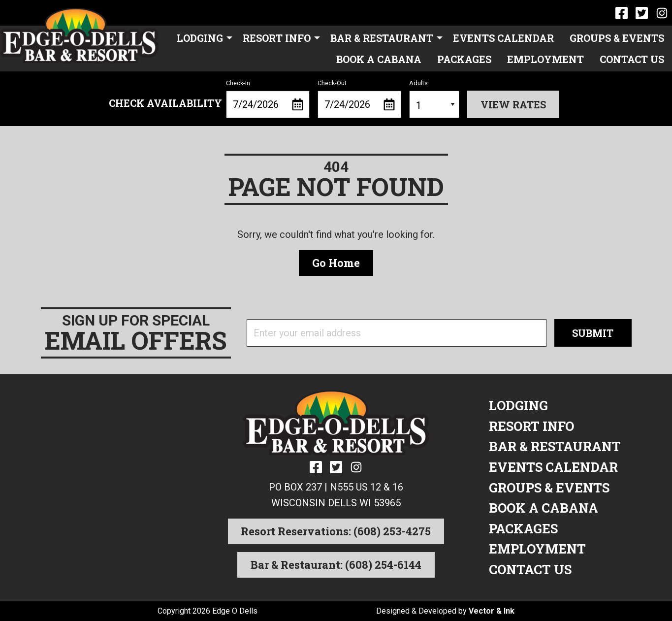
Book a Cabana (379, 59)
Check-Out (359, 99)
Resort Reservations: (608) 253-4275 (336, 531)
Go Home (336, 263)
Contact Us (632, 59)
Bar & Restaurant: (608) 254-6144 (336, 565)
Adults (434, 99)
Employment (545, 59)
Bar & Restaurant (382, 38)
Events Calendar (503, 38)
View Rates (513, 104)
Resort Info (277, 38)
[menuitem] (202, 38)
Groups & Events (617, 38)
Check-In (268, 99)
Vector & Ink (492, 611)
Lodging (200, 38)
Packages (464, 59)
